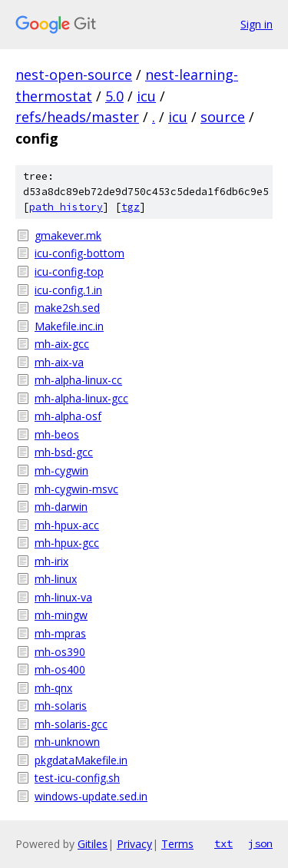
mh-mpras (60, 633)
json (260, 843)
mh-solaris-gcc (71, 724)
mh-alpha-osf (68, 416)
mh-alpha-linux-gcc (81, 398)
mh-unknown (67, 742)
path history (66, 207)
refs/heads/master (77, 117)
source (223, 117)
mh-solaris (61, 706)
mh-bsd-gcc (64, 452)
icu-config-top (69, 272)
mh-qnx (53, 688)
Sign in (257, 24)
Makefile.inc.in (69, 326)
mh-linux (56, 579)
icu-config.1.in (68, 290)
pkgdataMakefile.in (81, 760)
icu (146, 96)
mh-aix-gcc (62, 344)
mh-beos (57, 434)
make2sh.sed (67, 308)
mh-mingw (61, 615)
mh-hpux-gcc (67, 543)
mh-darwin (61, 507)
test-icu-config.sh (77, 778)
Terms (177, 844)
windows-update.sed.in (91, 796)
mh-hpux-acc (67, 525)
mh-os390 (60, 652)
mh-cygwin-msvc (76, 489)
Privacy (134, 844)
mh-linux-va (63, 597)
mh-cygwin (61, 470)
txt (223, 843)
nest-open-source (74, 75)
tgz (131, 207)
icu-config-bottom (79, 253)
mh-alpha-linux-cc (78, 380)
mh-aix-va (59, 362)
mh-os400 (60, 669)
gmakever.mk (68, 235)
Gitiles (93, 844)
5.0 (114, 96)
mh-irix (51, 561)
